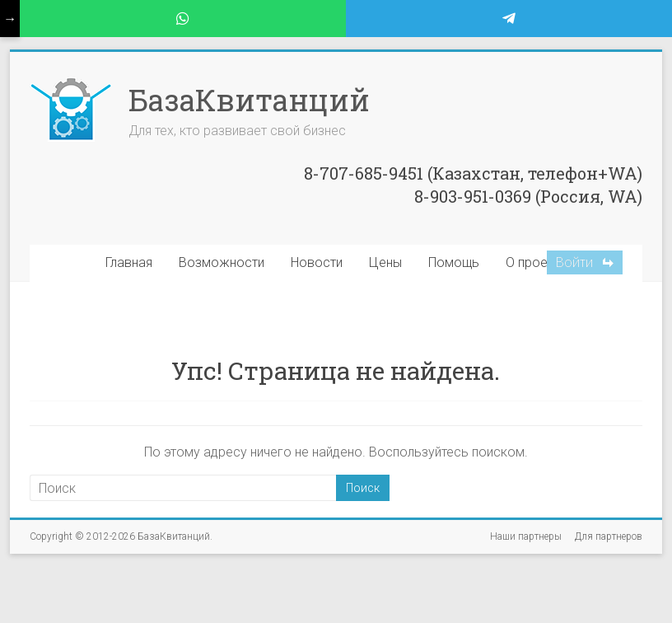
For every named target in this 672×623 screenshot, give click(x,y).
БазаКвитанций (249, 100)
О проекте (536, 262)
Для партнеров (609, 536)
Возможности (222, 262)
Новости (317, 262)
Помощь (454, 262)
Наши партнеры (526, 536)
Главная (129, 262)
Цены (385, 262)
